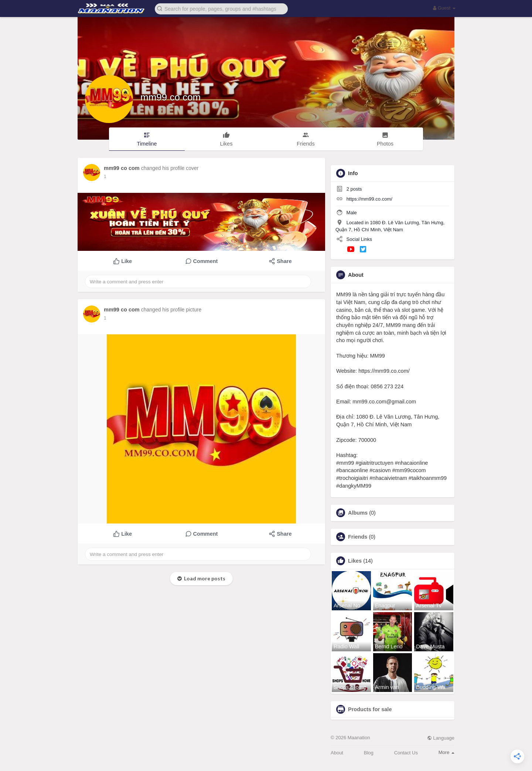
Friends (358, 537)
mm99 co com (170, 97)
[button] (221, 8)
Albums (358, 513)
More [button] (446, 752)
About (337, 753)
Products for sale (370, 709)
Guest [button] (444, 8)
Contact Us (406, 753)
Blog (369, 753)
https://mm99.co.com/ (369, 199)
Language (441, 738)
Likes (355, 561)
